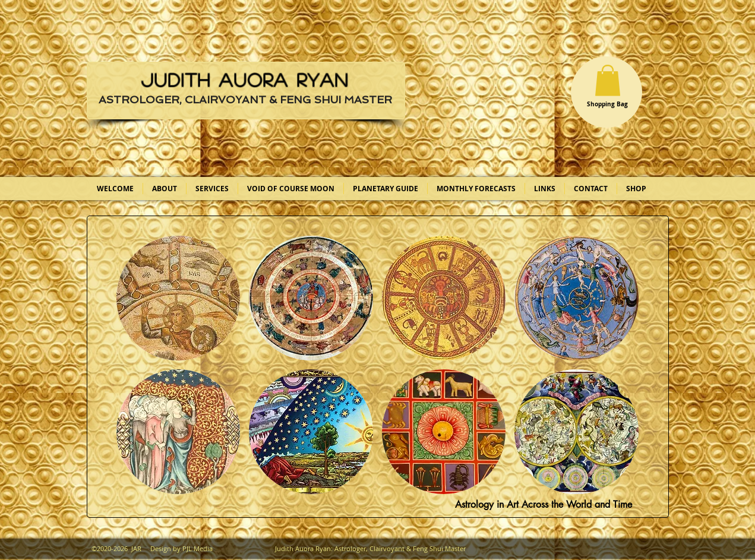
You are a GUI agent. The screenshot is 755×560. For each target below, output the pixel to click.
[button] (608, 80)
